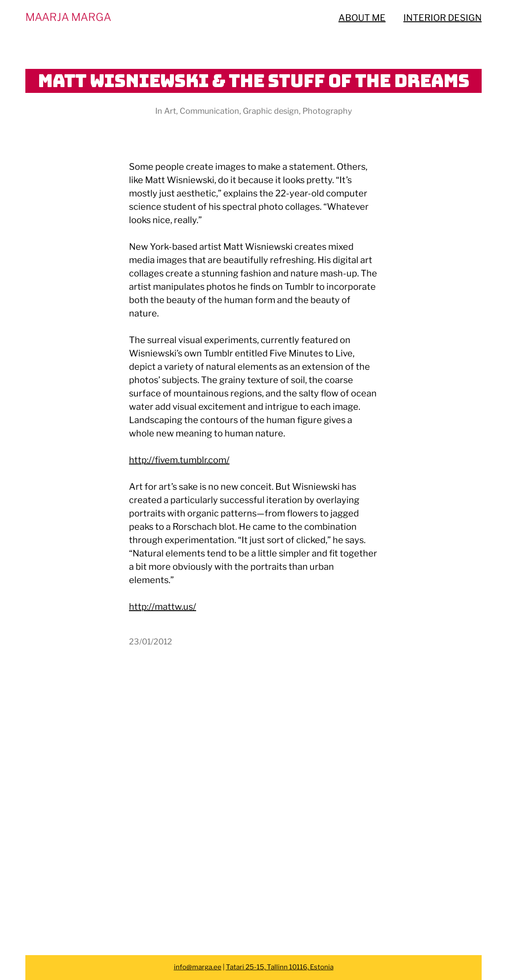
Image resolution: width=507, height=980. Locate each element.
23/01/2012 (151, 642)
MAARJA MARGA (68, 17)
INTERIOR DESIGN (443, 18)
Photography (327, 111)
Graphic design (271, 111)
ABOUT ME (362, 18)
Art (170, 111)
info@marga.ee (198, 967)
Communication (209, 111)
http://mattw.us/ (163, 607)
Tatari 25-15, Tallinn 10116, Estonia (280, 967)
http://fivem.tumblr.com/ (179, 460)
